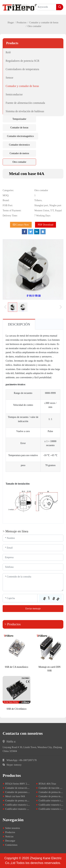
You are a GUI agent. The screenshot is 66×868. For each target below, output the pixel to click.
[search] (60, 7)
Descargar (10, 841)
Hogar (11, 23)
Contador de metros (19, 153)
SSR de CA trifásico (16, 709)
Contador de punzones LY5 (19, 792)
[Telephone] (33, 567)
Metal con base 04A (15, 796)
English (23, 5)
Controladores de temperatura (22, 69)
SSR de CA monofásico (16, 667)
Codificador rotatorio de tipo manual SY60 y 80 (29, 809)
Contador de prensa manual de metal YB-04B (28, 801)
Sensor (10, 78)
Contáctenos (11, 845)
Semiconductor (14, 94)
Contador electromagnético (20, 136)
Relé (8, 52)
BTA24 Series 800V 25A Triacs (21, 784)
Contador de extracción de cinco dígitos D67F (28, 788)
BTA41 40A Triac (47, 784)
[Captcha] (20, 598)
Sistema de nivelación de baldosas (25, 111)
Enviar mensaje (33, 609)
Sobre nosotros (13, 828)
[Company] (33, 557)
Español (24, 9)
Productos (21, 23)
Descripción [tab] (19, 324)
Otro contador (19, 162)
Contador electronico (19, 145)
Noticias (9, 837)
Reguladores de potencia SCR (23, 61)
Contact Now (21, 225)
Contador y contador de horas (44, 23)
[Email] (33, 548)
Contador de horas (19, 128)
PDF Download (46, 225)
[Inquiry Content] (33, 582)
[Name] (33, 538)
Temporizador (19, 119)
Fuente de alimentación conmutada (25, 103)
